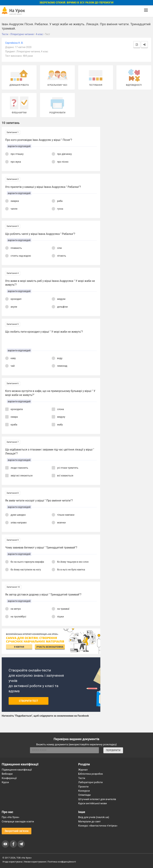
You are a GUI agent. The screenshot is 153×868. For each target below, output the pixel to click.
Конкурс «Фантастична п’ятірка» (98, 826)
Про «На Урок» (11, 817)
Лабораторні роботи (90, 782)
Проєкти (83, 787)
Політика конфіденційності (62, 862)
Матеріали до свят (89, 822)
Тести (82, 778)
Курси (5, 782)
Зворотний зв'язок (17, 831)
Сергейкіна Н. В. (14, 43)
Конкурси (84, 791)
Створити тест (29, 701)
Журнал (83, 770)
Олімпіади (84, 795)
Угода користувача (12, 862)
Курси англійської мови (93, 803)
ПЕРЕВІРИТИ (113, 750)
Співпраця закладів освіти (18, 822)
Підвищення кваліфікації (17, 770)
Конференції (9, 778)
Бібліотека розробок (91, 774)
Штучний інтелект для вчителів (97, 799)
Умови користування (35, 862)
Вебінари (7, 774)
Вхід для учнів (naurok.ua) (94, 817)
